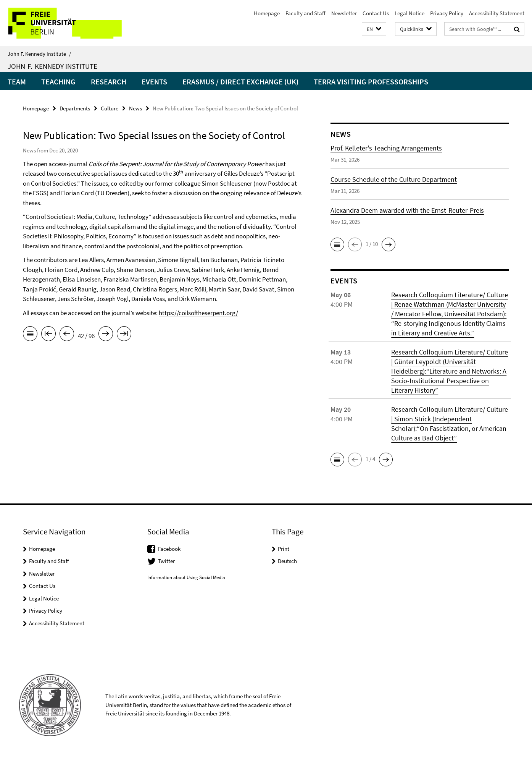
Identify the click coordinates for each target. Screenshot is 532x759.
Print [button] (284, 549)
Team (17, 82)
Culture (110, 108)
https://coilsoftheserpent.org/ (198, 313)
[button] (374, 29)
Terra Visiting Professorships (371, 82)
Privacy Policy (447, 13)
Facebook (169, 549)
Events (154, 82)
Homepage (267, 13)
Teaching (58, 82)
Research (109, 82)
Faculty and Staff (305, 13)
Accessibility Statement (497, 13)
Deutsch (287, 561)
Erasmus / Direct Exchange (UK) (240, 82)
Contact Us (376, 13)
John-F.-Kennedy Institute (52, 66)
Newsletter (344, 13)
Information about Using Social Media (186, 577)
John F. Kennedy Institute (39, 54)
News (135, 108)
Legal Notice (409, 13)
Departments (75, 108)
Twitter (166, 561)
